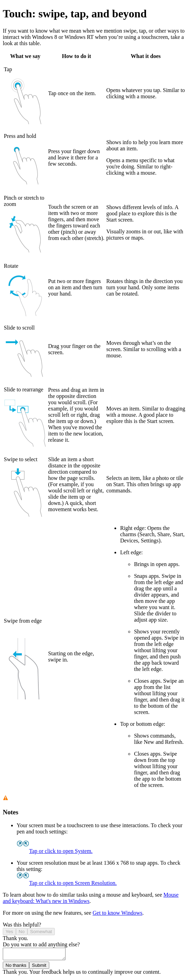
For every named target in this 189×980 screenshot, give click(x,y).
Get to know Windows (118, 913)
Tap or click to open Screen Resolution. (67, 883)
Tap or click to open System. (55, 851)
